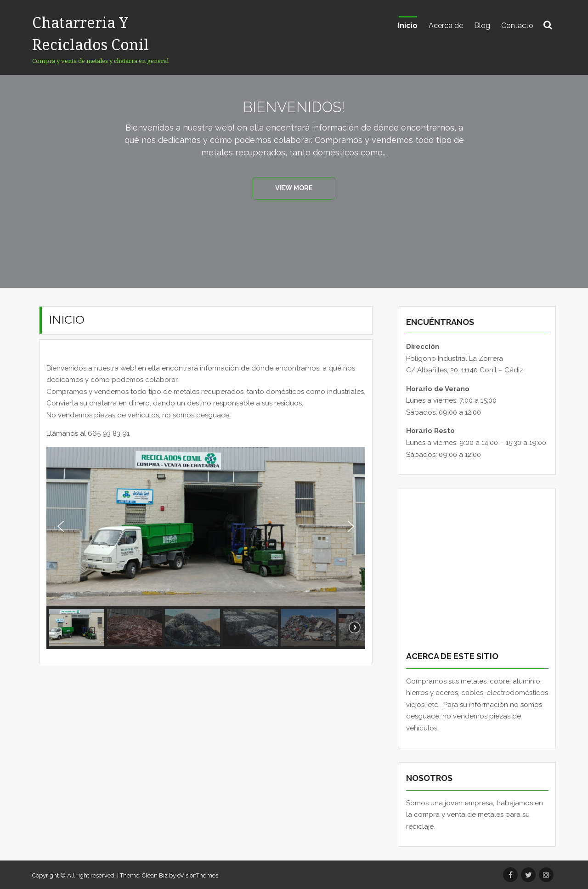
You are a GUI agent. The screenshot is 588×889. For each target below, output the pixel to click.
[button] (61, 526)
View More (294, 188)
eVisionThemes (198, 875)
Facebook (510, 875)
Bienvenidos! (294, 106)
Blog (482, 26)
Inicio (408, 26)
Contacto (517, 26)
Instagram (546, 875)
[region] (206, 548)
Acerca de (446, 26)
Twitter (528, 875)
